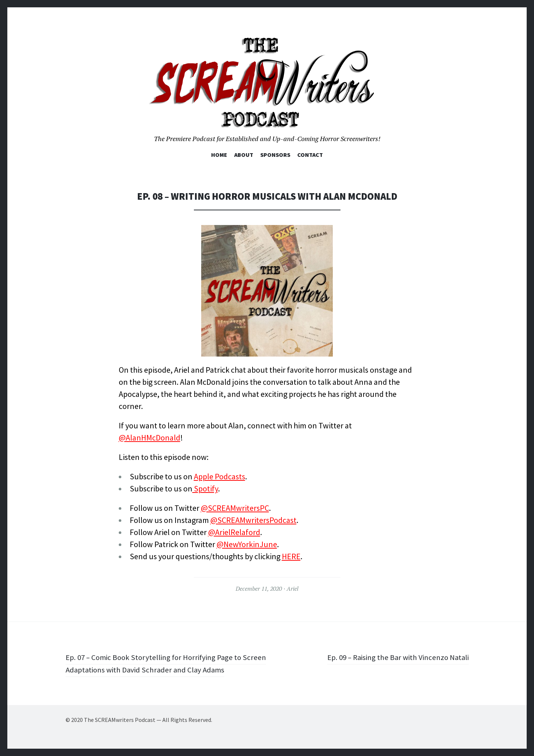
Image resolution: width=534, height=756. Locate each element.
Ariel (292, 589)
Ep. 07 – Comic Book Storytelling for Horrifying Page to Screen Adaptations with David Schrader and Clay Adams (161, 663)
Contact (310, 155)
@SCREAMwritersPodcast (253, 520)
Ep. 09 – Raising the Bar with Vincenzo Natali (395, 657)
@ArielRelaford (234, 532)
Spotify (205, 488)
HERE (291, 556)
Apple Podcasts (220, 476)
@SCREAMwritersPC (235, 508)
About (244, 155)
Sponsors (275, 155)
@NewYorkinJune (247, 544)
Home (219, 155)
